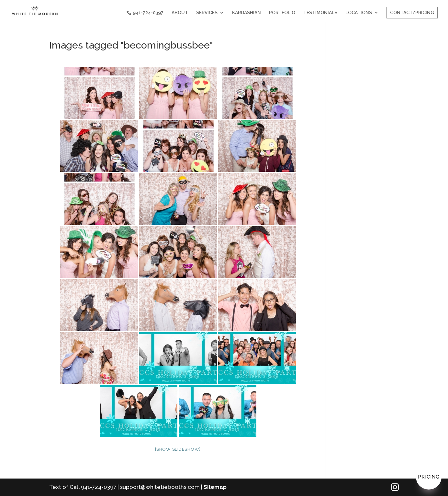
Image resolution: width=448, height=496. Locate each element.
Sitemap (215, 487)
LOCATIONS (359, 13)
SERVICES (207, 13)
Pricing (429, 477)
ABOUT (180, 13)
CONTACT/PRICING (412, 13)
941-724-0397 (148, 13)
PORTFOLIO (282, 13)
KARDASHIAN (246, 13)
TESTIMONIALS (320, 13)
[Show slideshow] (178, 449)
